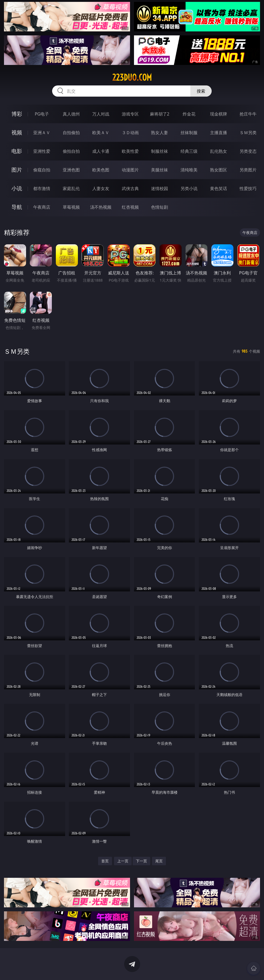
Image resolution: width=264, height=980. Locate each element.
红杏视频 (130, 207)
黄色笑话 (219, 188)
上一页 (123, 861)
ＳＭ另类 (248, 133)
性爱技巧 (248, 188)
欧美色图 (101, 170)
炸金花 (189, 114)
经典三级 (189, 151)
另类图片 (248, 170)
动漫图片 (130, 170)
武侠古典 (130, 188)
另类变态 (248, 151)
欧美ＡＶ (101, 133)
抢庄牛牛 (248, 114)
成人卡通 (101, 151)
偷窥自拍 (42, 170)
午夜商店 (42, 207)
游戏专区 (130, 114)
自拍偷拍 (71, 133)
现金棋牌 (219, 114)
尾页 (159, 861)
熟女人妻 (160, 133)
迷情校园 (160, 188)
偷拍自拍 (71, 151)
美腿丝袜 (160, 170)
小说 (17, 188)
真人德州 (71, 114)
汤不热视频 (101, 207)
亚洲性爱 (42, 151)
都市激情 (42, 188)
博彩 (17, 114)
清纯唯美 (189, 170)
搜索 (201, 91)
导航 (17, 207)
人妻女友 (101, 188)
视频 (17, 132)
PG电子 (42, 114)
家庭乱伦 (71, 188)
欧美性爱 (130, 151)
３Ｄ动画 (130, 133)
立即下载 (169, 968)
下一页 (141, 861)
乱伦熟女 (219, 151)
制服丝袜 (160, 151)
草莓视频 (71, 207)
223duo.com (132, 77)
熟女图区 (219, 170)
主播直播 (219, 133)
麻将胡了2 (160, 114)
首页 (105, 861)
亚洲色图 (71, 170)
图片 (17, 170)
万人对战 (101, 114)
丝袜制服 (189, 133)
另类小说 (189, 188)
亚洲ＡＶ (42, 133)
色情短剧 (160, 207)
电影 (17, 151)
